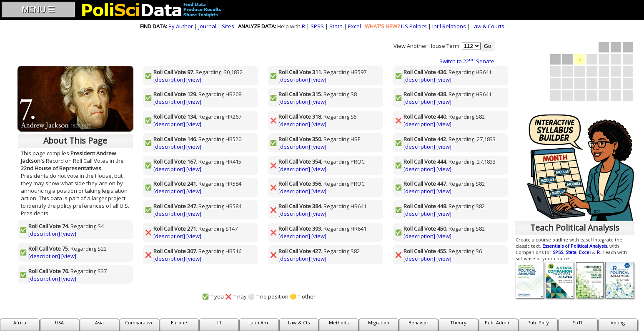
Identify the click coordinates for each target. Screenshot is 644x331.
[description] (44, 234)
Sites (228, 26)
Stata (336, 26)
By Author (181, 26)
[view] (69, 234)
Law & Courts (488, 26)
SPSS (317, 26)
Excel (355, 26)
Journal (207, 26)
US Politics (414, 26)
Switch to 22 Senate (467, 61)
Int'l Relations (449, 26)
